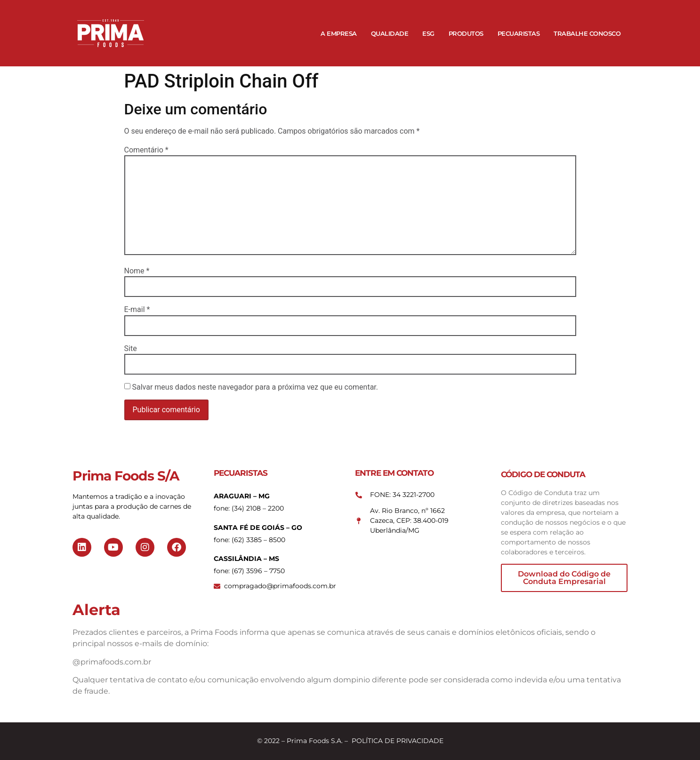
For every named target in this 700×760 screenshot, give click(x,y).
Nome (137, 271)
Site (131, 349)
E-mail (137, 310)
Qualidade (390, 33)
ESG (428, 33)
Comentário (146, 150)
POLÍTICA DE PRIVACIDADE (398, 741)
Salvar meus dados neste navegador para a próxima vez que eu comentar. (255, 387)
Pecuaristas (519, 33)
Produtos (466, 33)
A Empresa (339, 33)
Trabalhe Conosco (587, 33)
